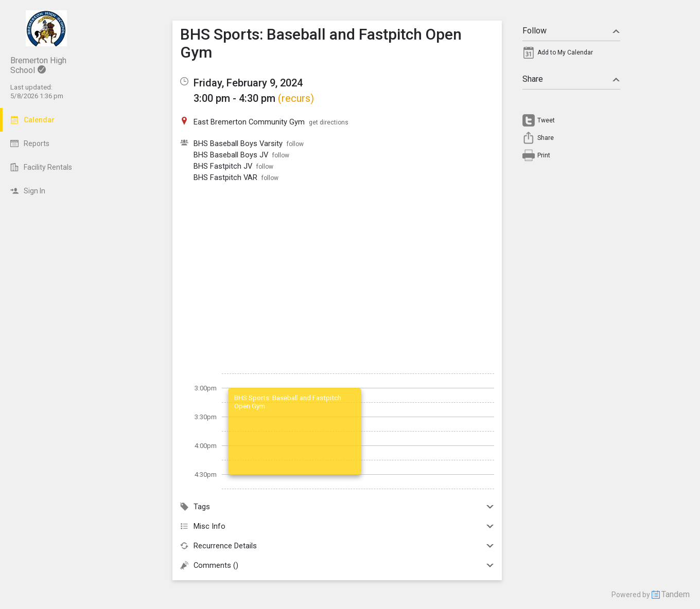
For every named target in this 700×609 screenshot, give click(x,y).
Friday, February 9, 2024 (248, 83)
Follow (571, 31)
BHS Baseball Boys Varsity (238, 144)
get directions (329, 122)
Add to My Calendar (565, 52)
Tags (337, 507)
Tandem (676, 594)
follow (295, 144)
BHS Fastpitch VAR (225, 177)
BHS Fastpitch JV (223, 166)
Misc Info (337, 526)
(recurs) (296, 98)
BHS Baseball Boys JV (231, 155)
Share (571, 79)
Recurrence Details (337, 546)
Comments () (337, 565)
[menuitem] (571, 55)
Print (544, 155)
